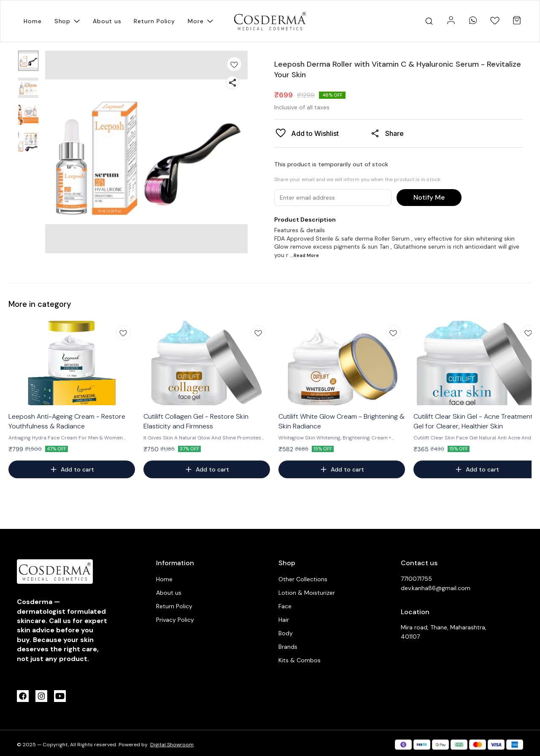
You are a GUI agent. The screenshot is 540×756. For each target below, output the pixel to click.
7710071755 (416, 579)
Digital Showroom (172, 745)
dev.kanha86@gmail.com (436, 588)
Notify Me (429, 197)
